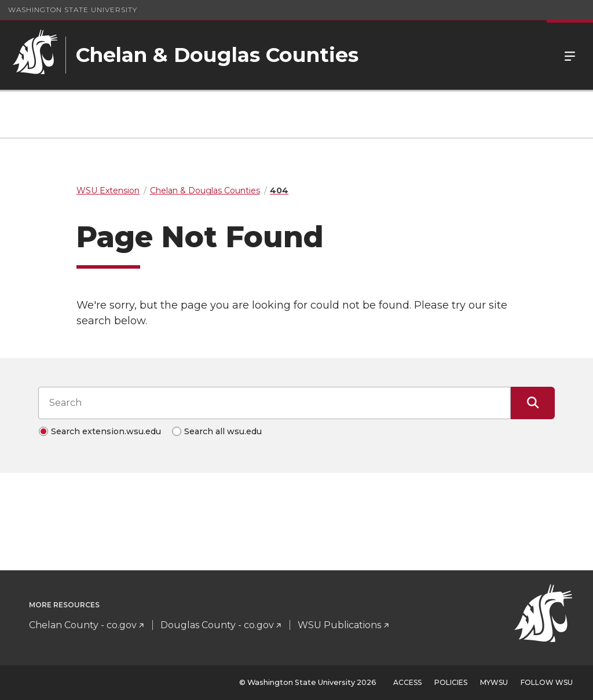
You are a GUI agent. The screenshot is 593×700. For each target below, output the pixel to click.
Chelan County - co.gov (83, 625)
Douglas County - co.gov (217, 625)
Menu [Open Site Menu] (570, 55)
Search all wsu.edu (223, 431)
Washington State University (73, 10)
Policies (451, 682)
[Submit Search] (533, 403)
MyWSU (494, 682)
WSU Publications (339, 625)
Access (407, 682)
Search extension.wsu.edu (106, 431)
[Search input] (274, 403)
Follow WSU (547, 682)
